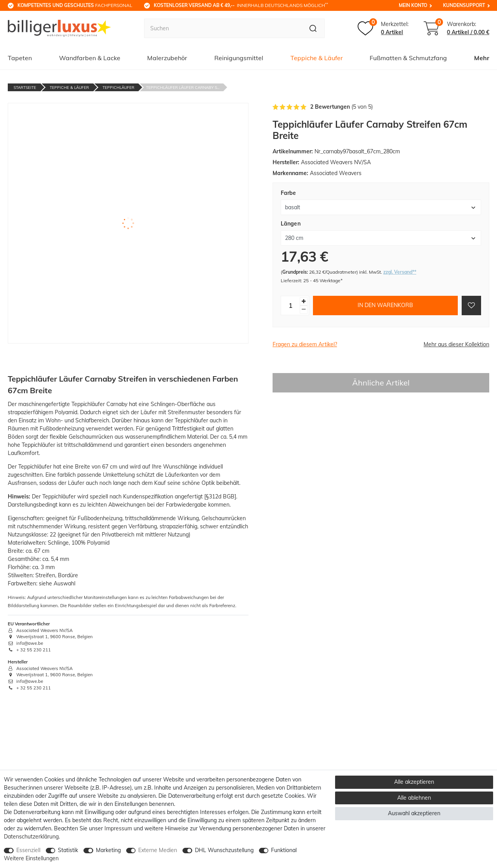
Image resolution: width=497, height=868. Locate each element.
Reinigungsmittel (239, 58)
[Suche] (313, 28)
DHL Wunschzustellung (224, 850)
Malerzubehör (167, 58)
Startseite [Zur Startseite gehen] (25, 88)
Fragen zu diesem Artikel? (305, 344)
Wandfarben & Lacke (90, 58)
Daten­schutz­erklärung (31, 837)
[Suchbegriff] (223, 28)
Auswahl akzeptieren (414, 813)
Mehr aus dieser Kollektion (456, 344)
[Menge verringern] (304, 310)
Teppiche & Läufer (317, 58)
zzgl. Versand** (400, 272)
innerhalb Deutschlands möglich (241, 5)
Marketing (108, 850)
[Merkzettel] (383, 28)
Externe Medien (158, 850)
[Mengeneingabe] (290, 306)
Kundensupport (464, 5)
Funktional (284, 850)
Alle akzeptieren (414, 782)
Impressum (118, 828)
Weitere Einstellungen (31, 858)
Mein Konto (413, 5)
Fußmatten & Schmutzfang (408, 58)
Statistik (68, 850)
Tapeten (20, 58)
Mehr (482, 58)
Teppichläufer (118, 88)
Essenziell (28, 850)
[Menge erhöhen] (304, 301)
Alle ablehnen (414, 798)
